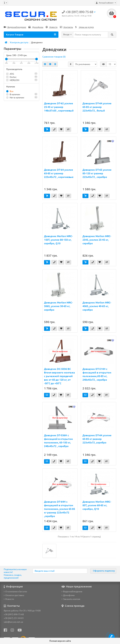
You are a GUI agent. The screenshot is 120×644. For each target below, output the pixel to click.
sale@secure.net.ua (13, 622)
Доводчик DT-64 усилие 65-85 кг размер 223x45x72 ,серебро (97, 439)
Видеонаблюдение (15, 27)
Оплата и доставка (14, 595)
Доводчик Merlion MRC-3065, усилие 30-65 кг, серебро (58, 306)
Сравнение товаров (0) (54, 57)
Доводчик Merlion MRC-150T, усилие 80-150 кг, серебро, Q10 (58, 240)
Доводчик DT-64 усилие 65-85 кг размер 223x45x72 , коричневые (59, 173)
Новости (52, 27)
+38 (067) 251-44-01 (14, 618)
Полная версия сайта (60, 641)
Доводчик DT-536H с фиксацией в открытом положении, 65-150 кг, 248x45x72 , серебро (58, 441)
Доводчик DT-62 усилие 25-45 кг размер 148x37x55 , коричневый (59, 107)
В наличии (21, 94)
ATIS (21, 74)
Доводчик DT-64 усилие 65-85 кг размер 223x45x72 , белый (97, 107)
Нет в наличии (21, 97)
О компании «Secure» (15, 592)
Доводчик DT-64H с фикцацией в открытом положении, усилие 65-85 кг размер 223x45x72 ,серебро (60, 509)
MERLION (21, 80)
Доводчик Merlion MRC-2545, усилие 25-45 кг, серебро (97, 240)
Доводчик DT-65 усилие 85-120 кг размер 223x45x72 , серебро (97, 173)
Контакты (66, 27)
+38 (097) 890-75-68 (14, 614)
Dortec (21, 77)
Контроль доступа (19, 42)
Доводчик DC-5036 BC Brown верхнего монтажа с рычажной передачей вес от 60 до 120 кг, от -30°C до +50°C (59, 376)
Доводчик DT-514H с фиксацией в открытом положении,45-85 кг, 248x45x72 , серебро (97, 374)
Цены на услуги (85, 27)
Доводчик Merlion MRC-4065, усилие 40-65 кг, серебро (97, 306)
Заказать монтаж (71, 599)
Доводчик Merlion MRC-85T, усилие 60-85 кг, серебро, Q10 (97, 505)
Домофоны (36, 27)
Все (10, 91)
